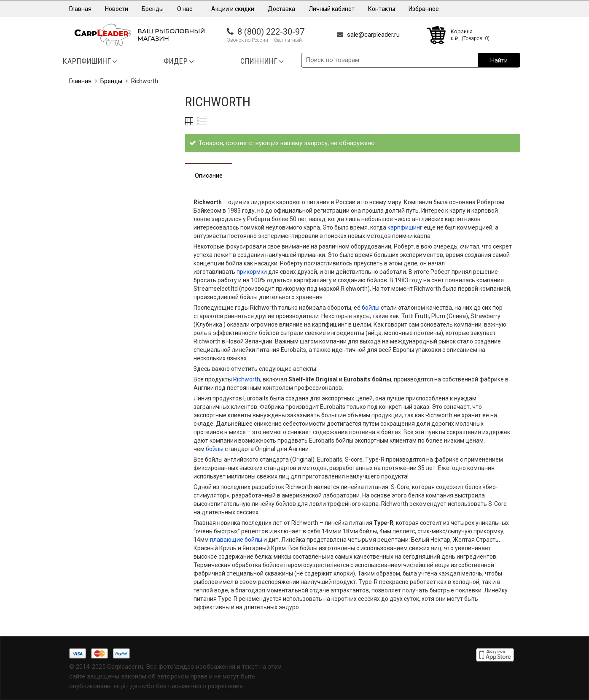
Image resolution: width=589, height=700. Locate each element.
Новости (117, 9)
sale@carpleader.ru (373, 35)
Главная (80, 9)
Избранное (424, 9)
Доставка (281, 9)
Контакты (382, 9)
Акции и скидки (233, 9)
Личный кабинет (332, 9)
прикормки (252, 272)
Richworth (247, 379)
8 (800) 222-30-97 (271, 32)
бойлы (370, 308)
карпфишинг (405, 227)
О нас (187, 9)
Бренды (153, 9)
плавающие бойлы (236, 540)
